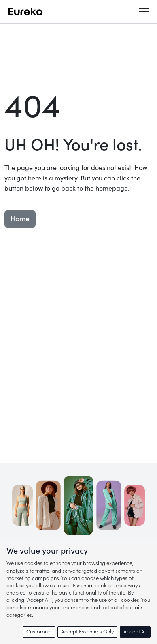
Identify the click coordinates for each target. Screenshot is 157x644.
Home (20, 219)
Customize (39, 632)
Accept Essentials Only (87, 632)
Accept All (135, 632)
